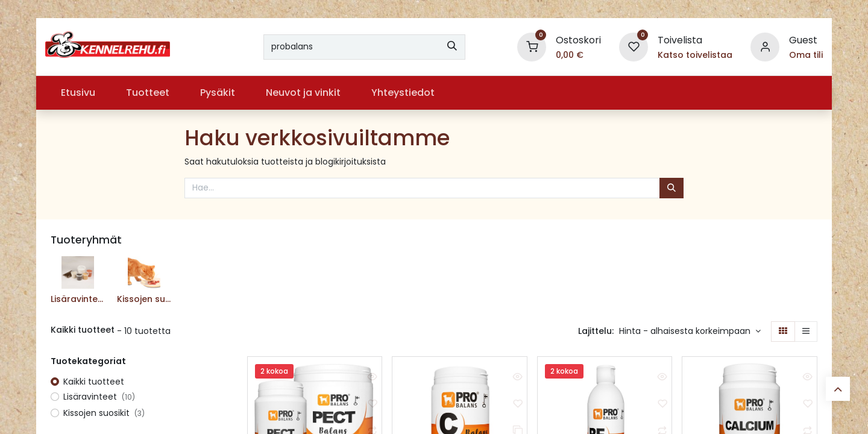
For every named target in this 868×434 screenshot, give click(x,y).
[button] (690, 332)
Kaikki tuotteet (94, 382)
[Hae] (452, 47)
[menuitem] (78, 93)
